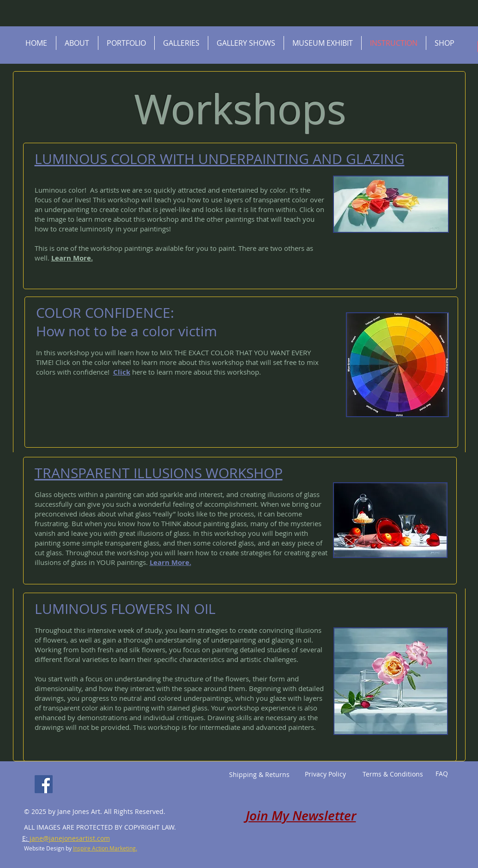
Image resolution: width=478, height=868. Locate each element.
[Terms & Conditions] (393, 774)
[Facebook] (44, 784)
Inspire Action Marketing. (105, 848)
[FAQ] (442, 774)
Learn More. (72, 258)
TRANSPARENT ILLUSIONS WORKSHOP (159, 473)
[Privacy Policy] (326, 774)
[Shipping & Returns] (260, 775)
